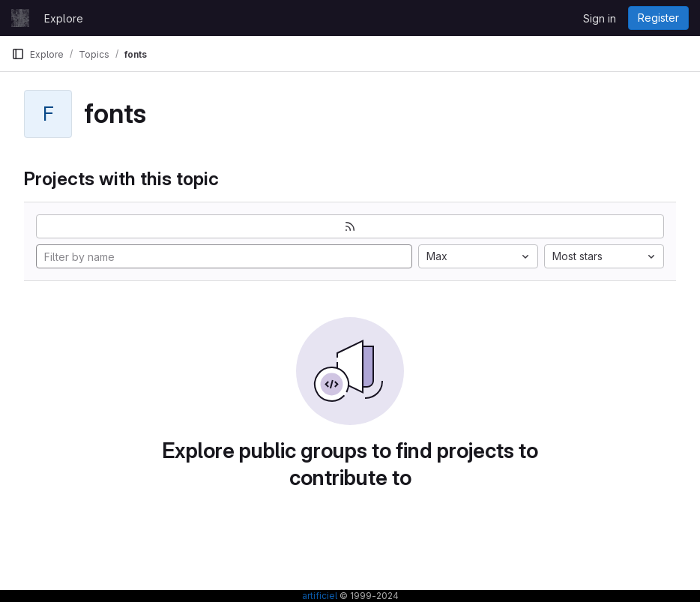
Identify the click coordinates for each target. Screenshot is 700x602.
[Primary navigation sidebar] (18, 54)
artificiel (320, 596)
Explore (64, 18)
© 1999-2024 (368, 596)
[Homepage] (20, 18)
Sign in (600, 18)
